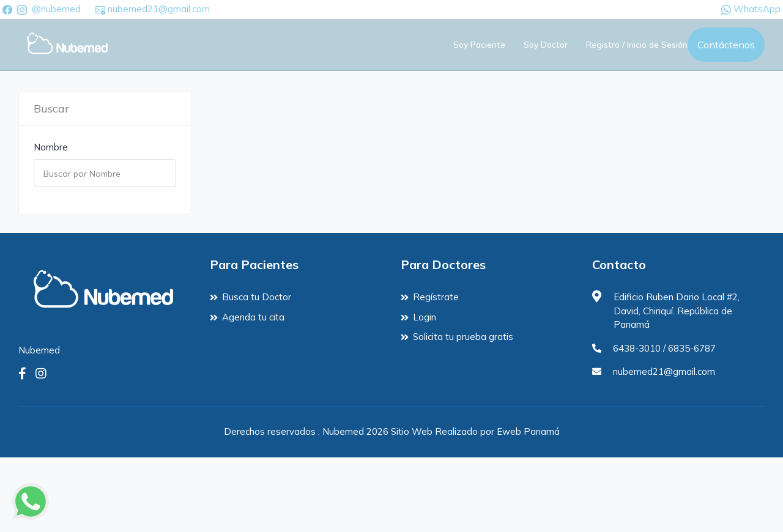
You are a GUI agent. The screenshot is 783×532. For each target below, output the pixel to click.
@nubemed (56, 9)
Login (425, 317)
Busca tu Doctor (257, 297)
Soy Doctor (546, 45)
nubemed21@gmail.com (153, 9)
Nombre (51, 147)
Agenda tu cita (253, 317)
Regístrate (436, 297)
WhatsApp (751, 9)
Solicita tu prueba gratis (463, 337)
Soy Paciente (479, 45)
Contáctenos (726, 45)
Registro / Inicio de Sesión (637, 45)
